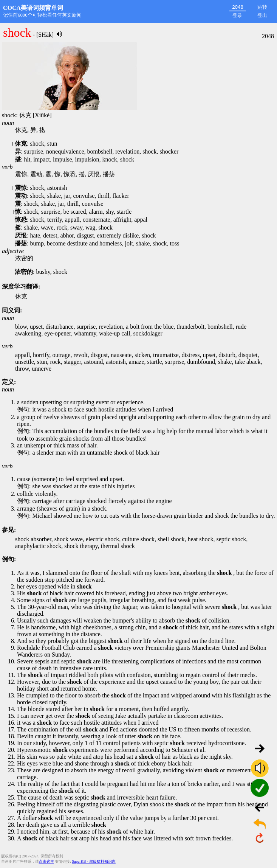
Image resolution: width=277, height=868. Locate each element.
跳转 (262, 7)
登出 (262, 15)
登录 (237, 15)
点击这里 (46, 861)
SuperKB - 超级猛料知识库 (94, 861)
